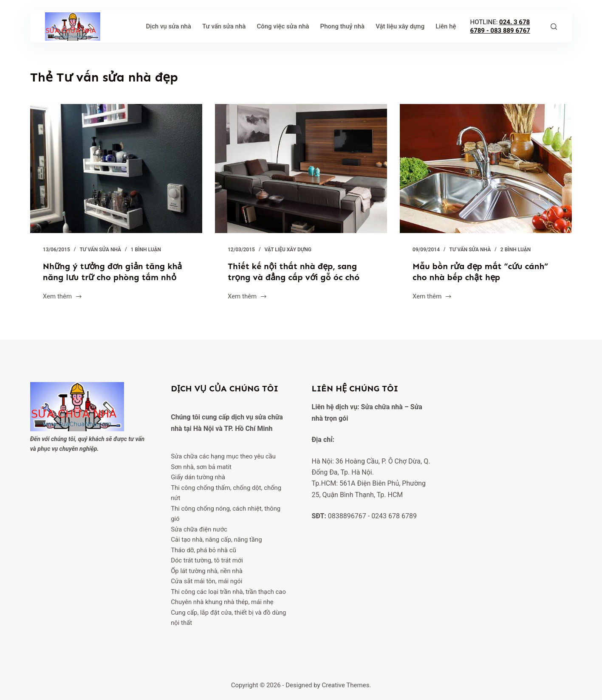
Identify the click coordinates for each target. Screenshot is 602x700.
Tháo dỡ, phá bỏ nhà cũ (203, 550)
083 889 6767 (510, 31)
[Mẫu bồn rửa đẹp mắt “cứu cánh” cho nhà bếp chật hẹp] (486, 169)
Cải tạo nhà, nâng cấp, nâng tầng (216, 540)
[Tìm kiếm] (554, 27)
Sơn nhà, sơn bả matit (201, 467)
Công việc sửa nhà (283, 26)
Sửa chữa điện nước (199, 529)
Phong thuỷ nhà (343, 26)
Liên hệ (446, 26)
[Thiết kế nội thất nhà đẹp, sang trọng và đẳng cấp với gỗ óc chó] (301, 169)
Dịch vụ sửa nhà (168, 26)
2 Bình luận (516, 250)
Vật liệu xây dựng (400, 26)
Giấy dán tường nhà (198, 477)
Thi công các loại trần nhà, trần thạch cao (228, 592)
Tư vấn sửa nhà (224, 26)
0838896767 (347, 516)
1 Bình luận (146, 250)
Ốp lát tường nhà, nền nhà (207, 571)
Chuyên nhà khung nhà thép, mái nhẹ (222, 602)
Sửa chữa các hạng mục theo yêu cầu (223, 456)
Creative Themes (345, 685)
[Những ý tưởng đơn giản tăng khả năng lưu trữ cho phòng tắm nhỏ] (116, 169)
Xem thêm (63, 297)
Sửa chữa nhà (382, 407)
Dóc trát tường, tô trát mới (207, 560)
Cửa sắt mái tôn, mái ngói (206, 581)
